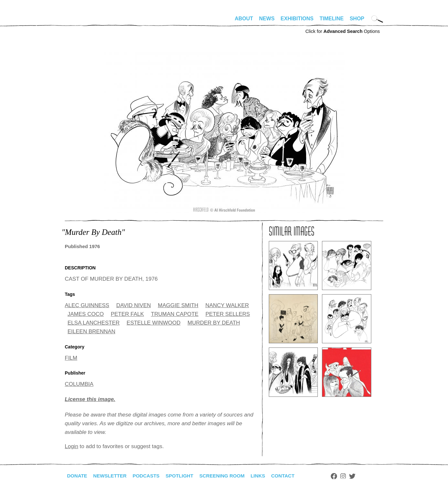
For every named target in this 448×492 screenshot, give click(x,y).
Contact (294, 476)
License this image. (90, 399)
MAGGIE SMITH (178, 305)
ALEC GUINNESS (87, 305)
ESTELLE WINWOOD (154, 323)
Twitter (365, 476)
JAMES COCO (86, 314)
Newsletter (112, 476)
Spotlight (186, 476)
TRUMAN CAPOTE (175, 314)
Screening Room (230, 476)
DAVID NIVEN (134, 305)
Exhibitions (297, 19)
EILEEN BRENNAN (92, 331)
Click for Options (342, 31)
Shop (357, 19)
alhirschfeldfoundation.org (84, 21)
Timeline (332, 19)
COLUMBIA (79, 384)
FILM (71, 358)
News (267, 19)
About (244, 19)
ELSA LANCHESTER (94, 323)
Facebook (346, 476)
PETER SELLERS (228, 314)
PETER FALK (127, 314)
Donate (78, 476)
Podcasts (150, 476)
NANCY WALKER (227, 305)
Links (268, 476)
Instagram (355, 476)
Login (72, 446)
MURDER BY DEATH (214, 323)
